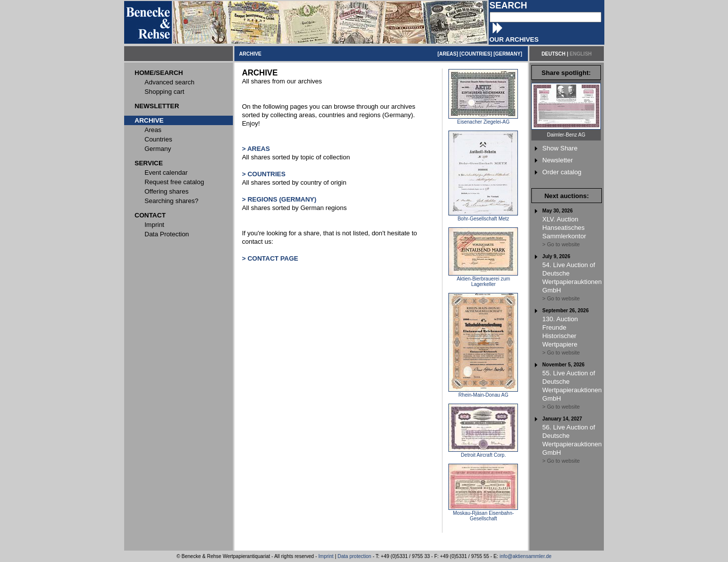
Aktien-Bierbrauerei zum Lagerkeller (483, 279)
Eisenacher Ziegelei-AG (483, 120)
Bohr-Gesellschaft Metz (483, 216)
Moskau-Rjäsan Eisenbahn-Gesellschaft (483, 514)
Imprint (326, 556)
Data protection (355, 556)
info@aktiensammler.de (526, 556)
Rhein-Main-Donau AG (483, 393)
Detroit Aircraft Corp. (483, 453)
